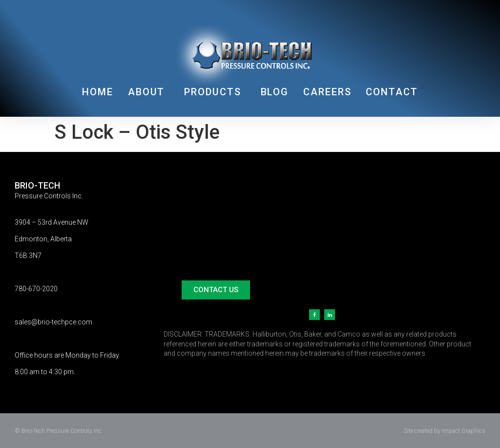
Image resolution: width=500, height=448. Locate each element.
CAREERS (327, 92)
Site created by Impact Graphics (445, 431)
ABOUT (149, 92)
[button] (216, 290)
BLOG (275, 92)
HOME (98, 92)
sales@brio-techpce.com (53, 322)
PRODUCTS (215, 92)
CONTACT (392, 92)
